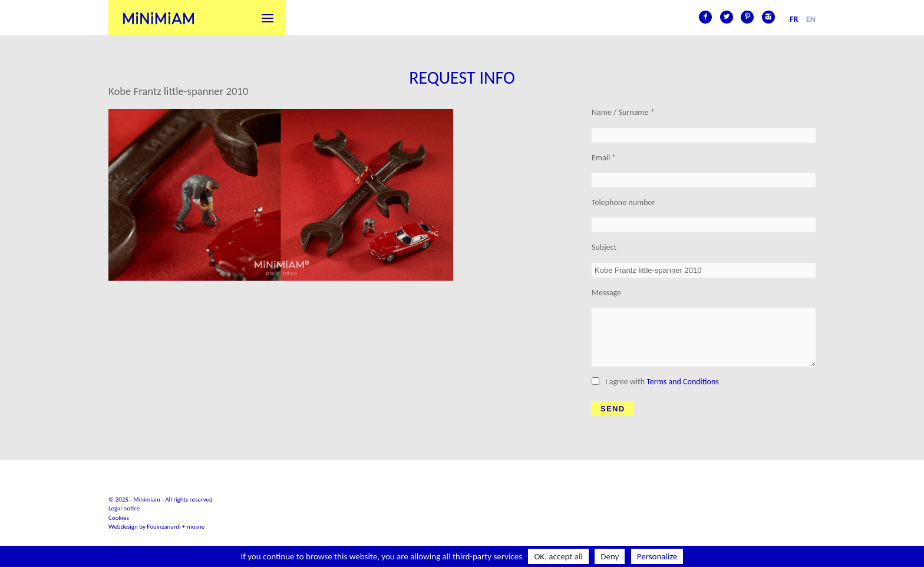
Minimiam (159, 18)
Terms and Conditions (683, 382)
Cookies (119, 518)
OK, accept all (558, 556)
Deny (610, 556)
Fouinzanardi (164, 527)
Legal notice (124, 508)
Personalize (657, 556)
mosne (196, 527)
